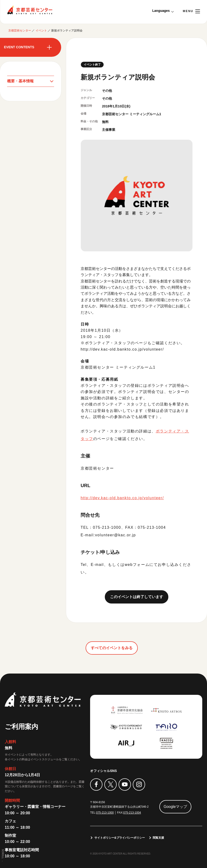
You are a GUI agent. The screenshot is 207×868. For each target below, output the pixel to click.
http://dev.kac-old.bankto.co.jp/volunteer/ (122, 349)
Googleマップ (175, 807)
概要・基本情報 (20, 81)
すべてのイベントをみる (112, 648)
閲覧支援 (159, 838)
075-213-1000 (105, 813)
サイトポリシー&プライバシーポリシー (120, 838)
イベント (41, 31)
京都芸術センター (30, 10)
